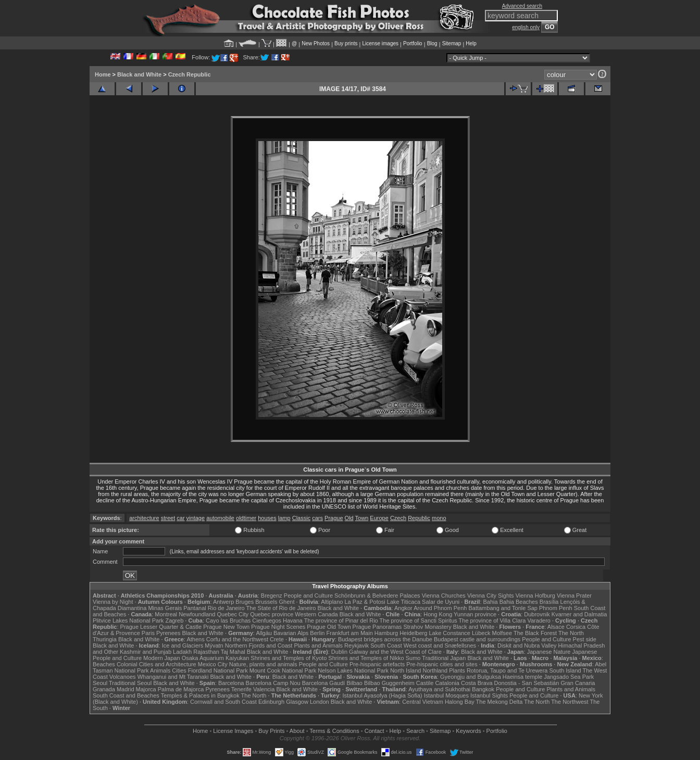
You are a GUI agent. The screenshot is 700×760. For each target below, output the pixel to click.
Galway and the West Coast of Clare (395, 652)
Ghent (287, 602)
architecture (144, 518)
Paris (148, 633)
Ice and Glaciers (183, 645)
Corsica (576, 627)
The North (571, 633)
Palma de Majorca (181, 689)
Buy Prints (271, 731)
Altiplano (332, 602)
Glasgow (297, 702)
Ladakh (182, 652)
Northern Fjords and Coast (259, 645)
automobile (220, 518)
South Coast (386, 645)
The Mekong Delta (499, 702)
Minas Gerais (165, 608)
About (297, 731)
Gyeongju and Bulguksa (471, 677)
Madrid (126, 689)
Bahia (491, 602)
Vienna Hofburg (535, 596)
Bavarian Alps (291, 633)
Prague (334, 518)
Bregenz (272, 596)
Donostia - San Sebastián (527, 683)
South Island (565, 670)
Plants (457, 670)
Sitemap (452, 43)
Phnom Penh (556, 608)
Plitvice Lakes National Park (128, 620)
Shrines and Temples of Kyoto (289, 658)
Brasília (549, 602)
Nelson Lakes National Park (353, 670)
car (180, 518)
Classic (301, 518)
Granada (104, 689)
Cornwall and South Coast (223, 702)
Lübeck (481, 633)
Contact (374, 731)
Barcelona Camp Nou (273, 683)
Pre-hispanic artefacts (377, 664)
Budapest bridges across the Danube (385, 639)
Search (415, 731)
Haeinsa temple (522, 677)
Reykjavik (357, 645)
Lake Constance (449, 633)
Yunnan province (475, 614)
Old (349, 518)
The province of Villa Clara (492, 620)
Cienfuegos (267, 620)
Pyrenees (168, 633)
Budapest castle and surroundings (477, 639)
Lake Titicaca (404, 602)
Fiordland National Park (218, 670)
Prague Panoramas (377, 627)
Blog (432, 43)
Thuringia (105, 639)
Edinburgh (271, 702)
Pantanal (195, 608)
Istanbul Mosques (446, 695)
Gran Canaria (578, 683)
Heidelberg (413, 633)
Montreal (166, 614)
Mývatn (214, 645)
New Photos (316, 43)
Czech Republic (190, 74)
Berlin (317, 633)
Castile (425, 683)
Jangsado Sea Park (569, 677)
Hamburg (386, 633)
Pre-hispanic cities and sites (442, 664)
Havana (293, 620)
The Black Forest (535, 633)
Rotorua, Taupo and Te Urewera (507, 670)
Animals (160, 670)
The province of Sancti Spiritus (418, 620)
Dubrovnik (537, 614)
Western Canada (316, 614)
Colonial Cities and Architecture (157, 664)
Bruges (245, 602)
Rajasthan (206, 652)
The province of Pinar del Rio (341, 620)
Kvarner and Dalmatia (579, 614)
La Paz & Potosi (365, 602)
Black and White (139, 74)
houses (267, 518)
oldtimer (246, 518)
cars (317, 518)
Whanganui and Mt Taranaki (173, 677)
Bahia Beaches (519, 602)
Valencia (264, 689)
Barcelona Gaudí (324, 683)
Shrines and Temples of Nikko (366, 658)
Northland (435, 670)
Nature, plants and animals (263, 664)
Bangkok (483, 689)
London (320, 702)
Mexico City (213, 664)
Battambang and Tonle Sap (503, 608)
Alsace (556, 627)
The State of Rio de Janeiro (281, 608)
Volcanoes (123, 677)
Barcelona (231, 683)
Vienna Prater (574, 596)
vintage (196, 518)
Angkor (403, 608)
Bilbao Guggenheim (389, 683)
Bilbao (354, 683)
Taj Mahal (233, 652)
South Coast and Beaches (126, 695)
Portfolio (413, 43)
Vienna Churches (444, 596)
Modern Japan (161, 658)
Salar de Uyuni (441, 602)
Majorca (146, 689)
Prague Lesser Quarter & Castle (161, 627)
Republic (419, 518)
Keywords (468, 731)
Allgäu (264, 633)
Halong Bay (460, 702)
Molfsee (502, 633)
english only (526, 27)
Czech (398, 518)
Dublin (339, 652)
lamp (284, 518)
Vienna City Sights (491, 596)
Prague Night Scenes (278, 627)
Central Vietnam (423, 702)
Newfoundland (197, 614)
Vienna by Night (113, 602)
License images (380, 43)
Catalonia (447, 683)
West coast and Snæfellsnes (440, 645)
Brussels (266, 602)
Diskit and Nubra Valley (527, 645)
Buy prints (346, 43)
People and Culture (308, 596)
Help (471, 43)
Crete (277, 639)
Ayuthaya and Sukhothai (439, 689)
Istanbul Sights (489, 695)
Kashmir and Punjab (146, 652)
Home (103, 74)
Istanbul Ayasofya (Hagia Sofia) (382, 695)
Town (362, 518)
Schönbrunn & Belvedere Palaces (377, 596)
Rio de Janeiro (226, 608)
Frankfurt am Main (350, 633)
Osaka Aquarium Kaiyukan (216, 658)
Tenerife (241, 689)
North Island (405, 670)
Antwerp (223, 602)
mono (439, 518)
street (168, 518)
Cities (179, 670)
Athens (195, 639)
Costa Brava (477, 683)
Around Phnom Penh (440, 608)
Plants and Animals (318, 645)
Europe (379, 518)
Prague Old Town (329, 627)
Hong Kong (438, 614)
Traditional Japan (444, 658)
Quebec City (233, 614)
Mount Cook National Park (283, 670)
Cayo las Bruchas (228, 620)
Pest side (585, 639)
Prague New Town (226, 627)
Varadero (539, 620)
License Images (233, 731)
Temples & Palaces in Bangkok (200, 695)
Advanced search (522, 6)
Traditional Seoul (130, 683)
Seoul (100, 683)
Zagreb (174, 620)
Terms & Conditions (334, 731)
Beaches (104, 664)
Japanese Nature (549, 652)
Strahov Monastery (427, 627)
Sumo (413, 658)
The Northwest (570, 702)
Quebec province (272, 614)
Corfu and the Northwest (237, 639)
